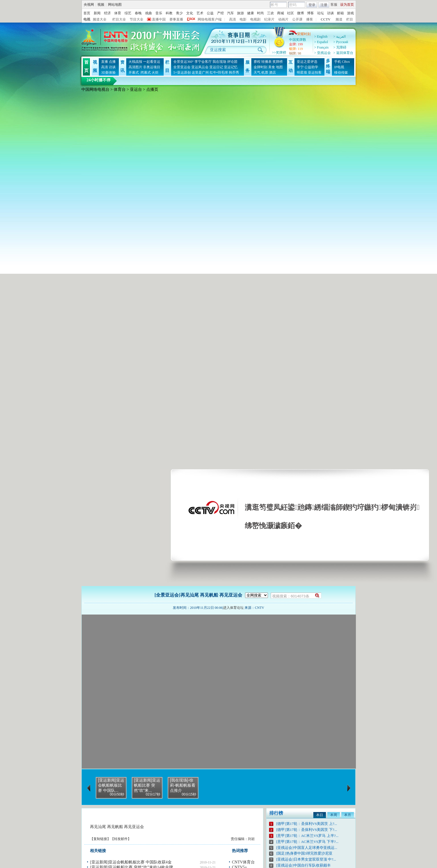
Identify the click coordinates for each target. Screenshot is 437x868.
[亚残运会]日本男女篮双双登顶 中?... (306, 859)
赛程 (257, 62)
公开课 (297, 19)
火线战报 (135, 62)
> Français (321, 47)
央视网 (89, 5)
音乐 (159, 13)
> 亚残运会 (322, 53)
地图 (279, 67)
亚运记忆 (231, 67)
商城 (280, 13)
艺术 (200, 13)
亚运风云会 (200, 67)
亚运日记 (216, 67)
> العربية (339, 37)
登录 (312, 5)
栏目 (350, 19)
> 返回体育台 (343, 53)
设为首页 (347, 5)
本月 (348, 815)
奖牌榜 (278, 62)
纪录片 (269, 19)
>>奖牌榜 (279, 53)
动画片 (283, 19)
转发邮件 (121, 839)
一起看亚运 (152, 62)
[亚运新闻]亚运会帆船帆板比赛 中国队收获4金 (131, 862)
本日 (320, 815)
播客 (310, 19)
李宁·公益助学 (307, 67)
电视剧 (255, 19)
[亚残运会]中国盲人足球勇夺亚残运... (307, 848)
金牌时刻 (260, 67)
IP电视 (339, 67)
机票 (265, 72)
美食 (272, 67)
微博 (300, 13)
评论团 (232, 62)
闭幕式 (145, 72)
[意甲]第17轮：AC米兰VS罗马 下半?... (307, 842)
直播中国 (159, 19)
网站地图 (115, 5)
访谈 (330, 13)
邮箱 (340, 13)
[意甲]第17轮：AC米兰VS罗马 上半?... (307, 836)
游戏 (350, 13)
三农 (270, 13)
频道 (339, 19)
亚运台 (136, 89)
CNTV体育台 (243, 862)
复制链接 (100, 839)
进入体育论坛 (233, 608)
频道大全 (100, 19)
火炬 (155, 72)
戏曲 (149, 13)
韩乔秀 (234, 72)
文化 (190, 13)
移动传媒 (341, 72)
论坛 (320, 13)
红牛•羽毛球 (219, 72)
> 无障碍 (340, 47)
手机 (338, 62)
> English (321, 37)
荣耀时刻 (300, 34)
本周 (334, 815)
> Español (321, 42)
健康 (250, 13)
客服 (334, 5)
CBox (346, 62)
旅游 (240, 13)
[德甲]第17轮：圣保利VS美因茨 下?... (307, 830)
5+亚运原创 (182, 72)
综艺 (128, 13)
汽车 (230, 13)
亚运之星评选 (307, 62)
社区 (290, 13)
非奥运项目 (152, 67)
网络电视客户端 (210, 19)
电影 (243, 19)
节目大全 (137, 19)
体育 (118, 13)
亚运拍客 (315, 72)
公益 (210, 13)
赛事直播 (176, 19)
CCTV (326, 19)
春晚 (138, 13)
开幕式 (134, 72)
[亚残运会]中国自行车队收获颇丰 (303, 865)
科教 (169, 13)
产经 (220, 13)
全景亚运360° (184, 62)
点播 (112, 62)
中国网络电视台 (95, 89)
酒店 (272, 72)
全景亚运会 (182, 67)
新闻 (97, 13)
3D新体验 (108, 72)
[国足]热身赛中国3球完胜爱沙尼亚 (304, 853)
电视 (87, 19)
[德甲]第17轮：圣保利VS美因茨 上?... (307, 824)
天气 (257, 72)
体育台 (120, 89)
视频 (101, 5)
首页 (87, 13)
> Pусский (341, 42)
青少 (179, 13)
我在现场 (219, 62)
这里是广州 (200, 72)
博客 (310, 13)
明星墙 (302, 72)
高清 (232, 19)
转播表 (266, 62)
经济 (107, 13)
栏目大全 (119, 19)
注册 (324, 5)
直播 (105, 62)
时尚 (260, 13)
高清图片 (135, 67)
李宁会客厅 (203, 62)
